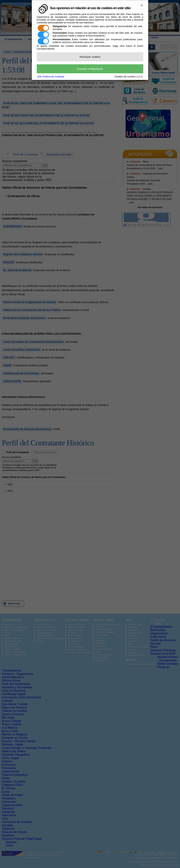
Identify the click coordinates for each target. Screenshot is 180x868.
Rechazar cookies (90, 57)
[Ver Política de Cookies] (51, 77)
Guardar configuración (90, 69)
